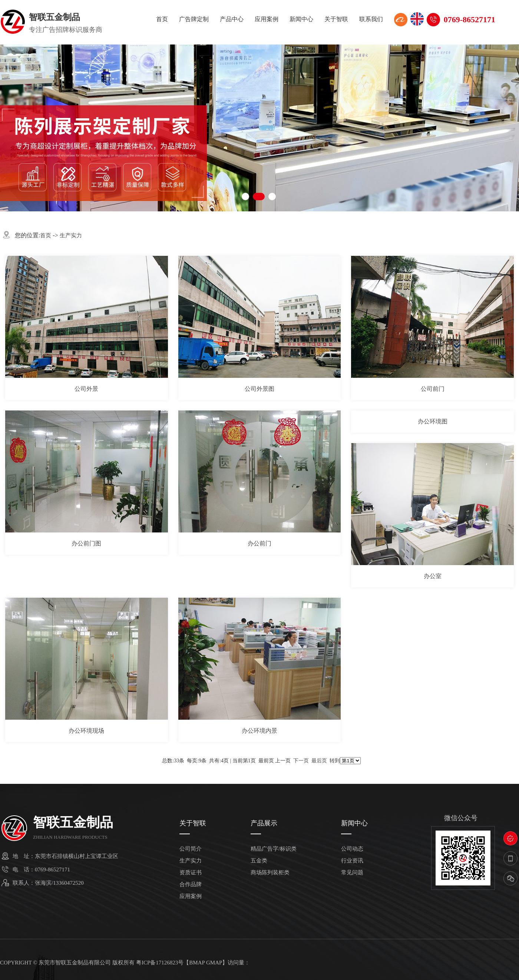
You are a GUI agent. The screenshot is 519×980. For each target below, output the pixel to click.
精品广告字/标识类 (274, 849)
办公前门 (259, 543)
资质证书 (191, 873)
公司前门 (433, 389)
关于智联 (336, 19)
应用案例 (267, 19)
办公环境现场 (86, 731)
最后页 (319, 761)
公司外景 (86, 389)
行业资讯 (352, 861)
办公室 (433, 576)
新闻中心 (301, 19)
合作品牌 (191, 885)
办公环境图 (433, 421)
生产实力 (71, 235)
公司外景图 (259, 389)
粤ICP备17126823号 (160, 963)
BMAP (197, 963)
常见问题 (352, 873)
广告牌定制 (194, 19)
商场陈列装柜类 (270, 873)
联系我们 (371, 19)
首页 (162, 19)
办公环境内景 (259, 731)
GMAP (214, 963)
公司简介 (191, 849)
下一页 (301, 761)
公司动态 (352, 849)
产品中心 (232, 19)
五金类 (259, 861)
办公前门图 (86, 543)
